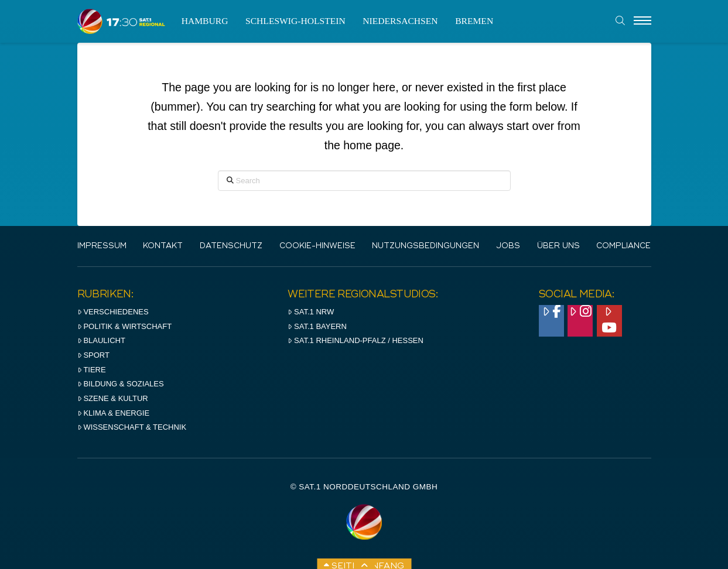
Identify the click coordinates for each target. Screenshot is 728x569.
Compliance (623, 246)
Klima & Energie (114, 413)
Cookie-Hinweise (317, 246)
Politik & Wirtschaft (125, 326)
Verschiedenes (113, 312)
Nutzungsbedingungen (425, 246)
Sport (93, 355)
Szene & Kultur (113, 398)
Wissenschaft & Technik (132, 427)
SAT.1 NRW (311, 312)
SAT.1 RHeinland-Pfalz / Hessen (356, 340)
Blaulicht (101, 340)
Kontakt (163, 246)
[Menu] (642, 21)
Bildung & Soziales (121, 384)
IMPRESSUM (102, 246)
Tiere (92, 370)
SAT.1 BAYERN (317, 326)
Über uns (558, 246)
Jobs (508, 246)
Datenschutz (231, 246)
